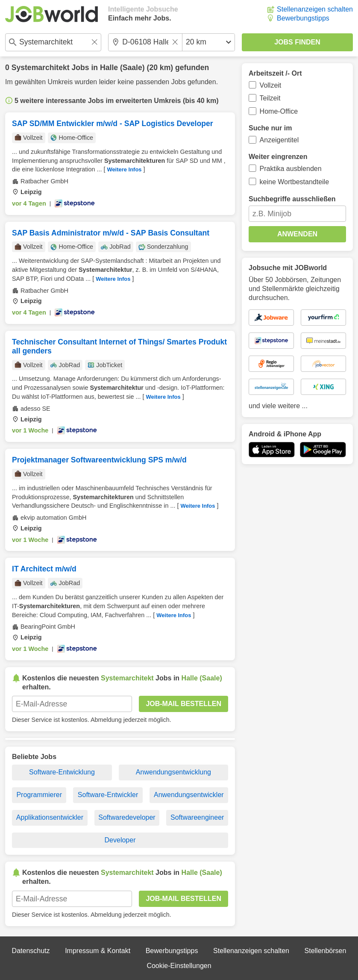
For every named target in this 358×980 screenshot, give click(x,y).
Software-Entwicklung (62, 772)
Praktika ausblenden (291, 169)
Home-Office (279, 111)
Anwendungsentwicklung (173, 772)
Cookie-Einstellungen (179, 966)
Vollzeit (271, 85)
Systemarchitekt (41, 68)
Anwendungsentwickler (189, 795)
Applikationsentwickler (50, 817)
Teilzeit (270, 98)
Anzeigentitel (279, 140)
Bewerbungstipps (303, 18)
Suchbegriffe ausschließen (292, 199)
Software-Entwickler (108, 795)
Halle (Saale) (122, 68)
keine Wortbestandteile (294, 182)
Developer (120, 840)
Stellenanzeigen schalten (315, 9)
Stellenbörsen (326, 951)
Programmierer (39, 795)
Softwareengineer (197, 817)
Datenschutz (31, 951)
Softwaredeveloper (127, 817)
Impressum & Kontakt (98, 951)
